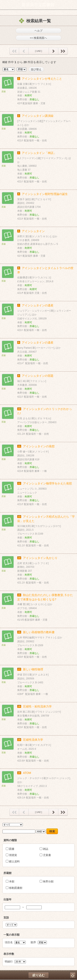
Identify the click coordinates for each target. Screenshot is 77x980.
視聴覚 (13, 855)
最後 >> (63, 52)
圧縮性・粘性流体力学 (37, 706)
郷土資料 (14, 861)
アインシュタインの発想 (39, 446)
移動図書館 (16, 888)
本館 (12, 881)
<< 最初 (14, 52)
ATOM (27, 773)
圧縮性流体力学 (33, 740)
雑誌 (46, 849)
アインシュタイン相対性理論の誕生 (45, 194)
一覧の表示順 (11, 935)
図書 (12, 849)
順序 (33, 942)
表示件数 (9, 954)
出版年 (7, 899)
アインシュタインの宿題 (38, 376)
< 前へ (24, 52)
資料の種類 (10, 840)
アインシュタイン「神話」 (39, 153)
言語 (6, 918)
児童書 (47, 855)
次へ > (53, 52)
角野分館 (48, 881)
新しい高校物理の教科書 (39, 632)
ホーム (4, 5)
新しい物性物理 (33, 669)
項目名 (9, 942)
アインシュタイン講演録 (38, 116)
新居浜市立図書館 (38, 5)
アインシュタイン (33, 231)
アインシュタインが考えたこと (42, 79)
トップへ (73, 975)
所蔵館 (7, 873)
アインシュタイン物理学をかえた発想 (47, 483)
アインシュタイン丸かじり (40, 558)
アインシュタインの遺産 (38, 305)
